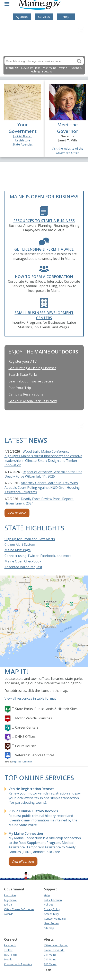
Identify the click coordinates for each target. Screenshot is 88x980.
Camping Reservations (26, 394)
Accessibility (51, 914)
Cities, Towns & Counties (19, 909)
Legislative (10, 900)
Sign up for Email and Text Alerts (30, 539)
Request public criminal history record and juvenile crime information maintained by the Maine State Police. (43, 818)
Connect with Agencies (18, 964)
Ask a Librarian (53, 900)
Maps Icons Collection (22, 762)
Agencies (22, 17)
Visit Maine (50, 68)
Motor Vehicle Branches (34, 718)
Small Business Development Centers (44, 315)
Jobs (38, 68)
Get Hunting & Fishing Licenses (32, 368)
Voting (63, 68)
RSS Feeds (11, 955)
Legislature (23, 140)
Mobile (8, 959)
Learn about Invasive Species (31, 381)
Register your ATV (23, 361)
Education (48, 71)
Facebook (10, 945)
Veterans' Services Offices (35, 755)
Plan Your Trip (20, 388)
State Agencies (23, 144)
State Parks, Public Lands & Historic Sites (46, 709)
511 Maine (50, 959)
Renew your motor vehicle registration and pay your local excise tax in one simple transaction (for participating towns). (45, 796)
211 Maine (50, 955)
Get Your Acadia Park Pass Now (33, 401)
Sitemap (49, 928)
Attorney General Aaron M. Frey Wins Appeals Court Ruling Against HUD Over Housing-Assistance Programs (43, 487)
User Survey (51, 923)
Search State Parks (23, 374)
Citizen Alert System (20, 544)
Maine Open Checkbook (23, 561)
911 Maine (50, 964)
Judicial (8, 904)
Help (66, 17)
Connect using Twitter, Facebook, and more (38, 556)
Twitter (8, 950)
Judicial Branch (23, 136)
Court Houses (26, 746)
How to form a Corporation (44, 277)
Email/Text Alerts (54, 950)
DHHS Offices (25, 737)
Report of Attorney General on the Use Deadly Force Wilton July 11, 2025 (43, 474)
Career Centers (27, 727)
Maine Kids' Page (18, 550)
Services (44, 17)
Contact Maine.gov (55, 919)
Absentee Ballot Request (23, 567)
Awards (9, 914)
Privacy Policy (52, 909)
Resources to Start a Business (44, 221)
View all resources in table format (30, 698)
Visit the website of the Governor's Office (68, 151)
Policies (49, 904)
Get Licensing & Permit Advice (44, 249)
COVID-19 (27, 68)
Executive (10, 895)
